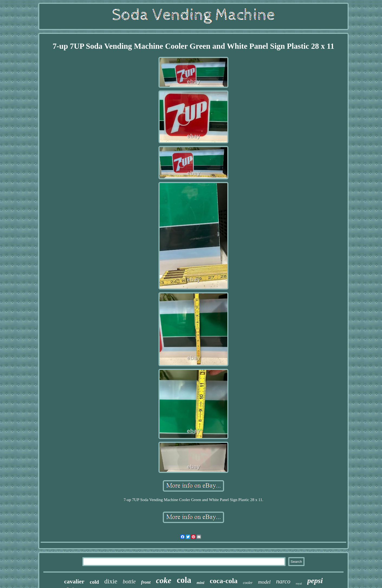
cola (184, 580)
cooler (248, 583)
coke (164, 580)
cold (94, 582)
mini (200, 583)
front (146, 582)
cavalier (74, 581)
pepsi (315, 581)
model (264, 582)
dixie (111, 581)
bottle (129, 581)
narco (283, 581)
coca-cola (224, 581)
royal (299, 583)
